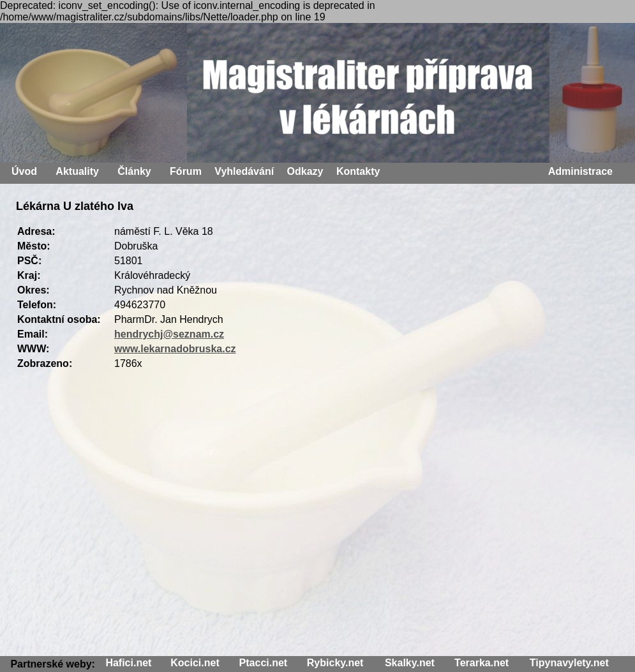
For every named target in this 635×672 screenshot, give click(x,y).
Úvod (24, 171)
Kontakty (358, 171)
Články (134, 171)
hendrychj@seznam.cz (169, 334)
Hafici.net (128, 663)
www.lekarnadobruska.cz (175, 349)
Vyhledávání (244, 171)
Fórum (186, 171)
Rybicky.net (335, 663)
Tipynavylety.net (569, 663)
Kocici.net (195, 663)
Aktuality (77, 171)
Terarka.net (482, 663)
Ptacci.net (264, 663)
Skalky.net (410, 663)
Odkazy (305, 171)
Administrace (580, 171)
